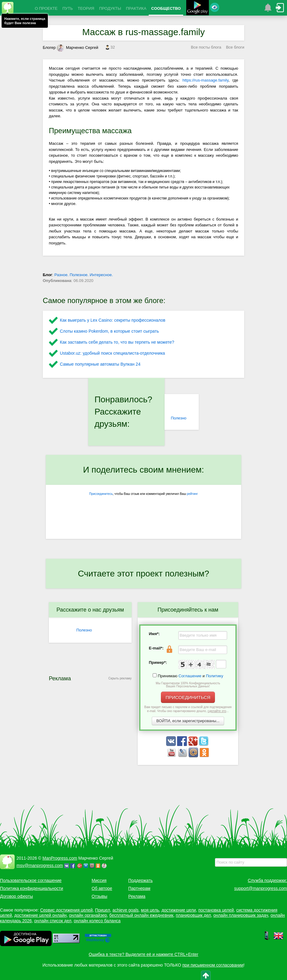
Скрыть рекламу (120, 678)
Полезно (178, 418)
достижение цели (179, 910)
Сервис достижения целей (66, 910)
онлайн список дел (53, 921)
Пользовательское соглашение (31, 880)
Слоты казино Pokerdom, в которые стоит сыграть (109, 331)
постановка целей (216, 910)
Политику (214, 676)
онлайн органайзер (88, 915)
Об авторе (102, 888)
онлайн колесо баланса (97, 921)
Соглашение (190, 676)
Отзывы (99, 896)
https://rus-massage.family (205, 80)
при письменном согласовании (213, 965)
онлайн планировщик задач (241, 915)
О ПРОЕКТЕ (46, 8)
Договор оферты (16, 896)
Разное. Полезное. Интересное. (84, 275)
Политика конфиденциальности (32, 888)
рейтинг (192, 494)
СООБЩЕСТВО (166, 8)
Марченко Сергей (78, 48)
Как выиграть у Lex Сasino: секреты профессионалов (113, 320)
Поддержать (140, 880)
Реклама (137, 896)
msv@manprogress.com (40, 865)
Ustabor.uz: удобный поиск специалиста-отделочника (112, 353)
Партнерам (139, 888)
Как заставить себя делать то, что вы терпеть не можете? (117, 342)
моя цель (150, 910)
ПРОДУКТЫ (110, 8)
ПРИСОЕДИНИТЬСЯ (188, 697)
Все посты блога (206, 47)
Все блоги (235, 47)
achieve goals (125, 910)
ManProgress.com (60, 858)
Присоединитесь (101, 494)
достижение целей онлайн (40, 915)
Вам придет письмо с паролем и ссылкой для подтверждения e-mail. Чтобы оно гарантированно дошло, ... (188, 709)
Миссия (99, 880)
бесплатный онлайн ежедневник (141, 915)
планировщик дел (193, 915)
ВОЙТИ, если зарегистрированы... (188, 721)
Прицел (102, 910)
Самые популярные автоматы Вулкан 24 (100, 364)
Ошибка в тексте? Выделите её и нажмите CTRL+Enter (144, 954)
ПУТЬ (67, 8)
